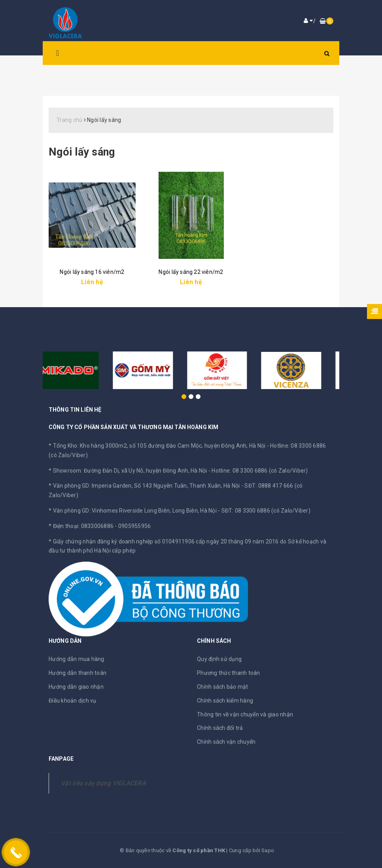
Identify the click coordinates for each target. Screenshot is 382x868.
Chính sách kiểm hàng (225, 701)
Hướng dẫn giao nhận (76, 687)
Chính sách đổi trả (220, 728)
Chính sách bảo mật (223, 687)
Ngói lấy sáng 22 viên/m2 (191, 272)
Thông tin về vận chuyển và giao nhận (245, 714)
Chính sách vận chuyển (226, 742)
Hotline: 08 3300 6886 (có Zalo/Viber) (260, 471)
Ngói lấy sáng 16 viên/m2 (92, 272)
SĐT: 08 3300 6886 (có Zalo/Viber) (266, 511)
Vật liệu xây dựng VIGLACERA (103, 783)
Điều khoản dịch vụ (73, 701)
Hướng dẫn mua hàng (77, 659)
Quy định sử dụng (219, 659)
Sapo (268, 850)
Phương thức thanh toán (229, 673)
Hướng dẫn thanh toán (78, 673)
